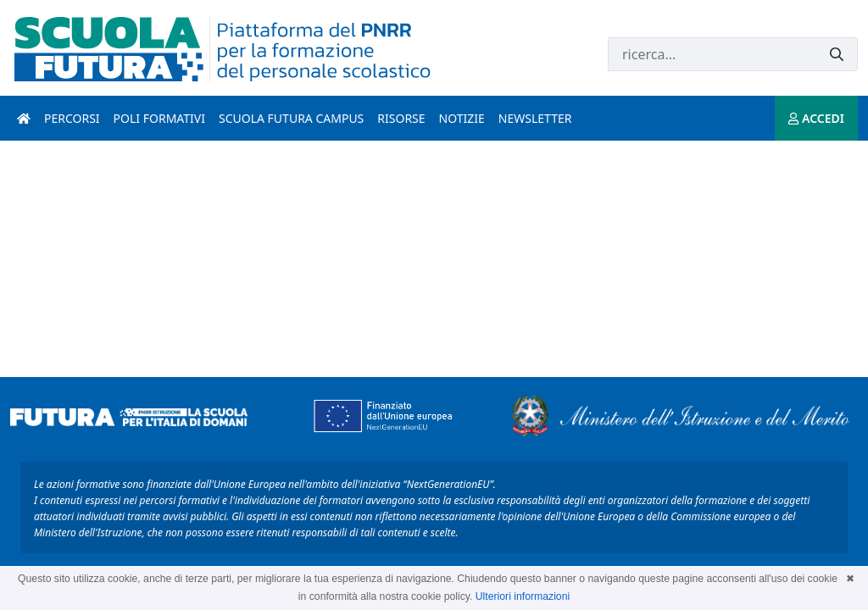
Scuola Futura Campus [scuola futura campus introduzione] (291, 118)
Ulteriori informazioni (523, 596)
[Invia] (837, 55)
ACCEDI (816, 118)
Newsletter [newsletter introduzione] (535, 118)
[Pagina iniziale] (24, 118)
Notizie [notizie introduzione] (462, 118)
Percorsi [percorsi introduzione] (72, 118)
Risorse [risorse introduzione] (401, 118)
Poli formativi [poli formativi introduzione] (159, 118)
